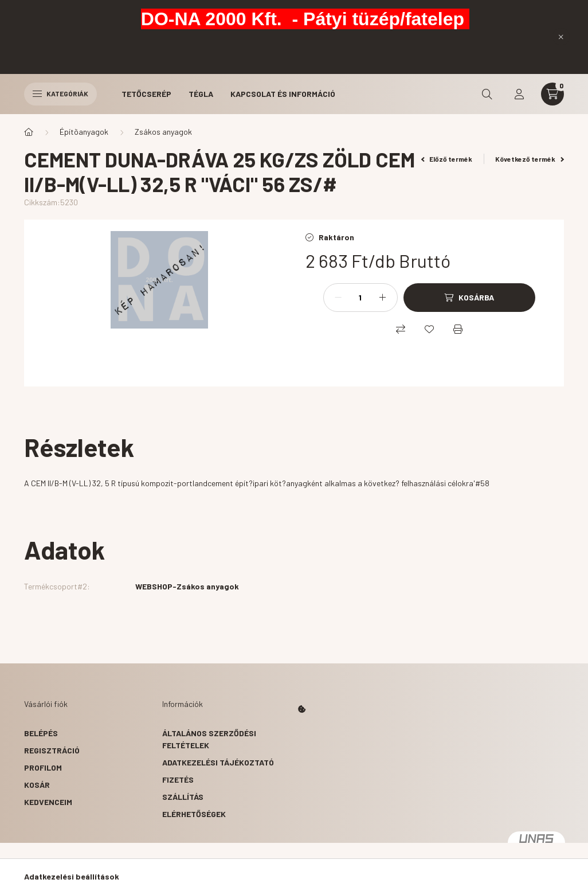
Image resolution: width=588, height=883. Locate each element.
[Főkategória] (29, 132)
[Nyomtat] (458, 329)
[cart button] (552, 94)
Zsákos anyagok (163, 132)
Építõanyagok (84, 132)
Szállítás (183, 797)
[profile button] (519, 94)
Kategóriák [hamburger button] (60, 93)
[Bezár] (561, 37)
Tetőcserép (146, 94)
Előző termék (447, 159)
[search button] (487, 94)
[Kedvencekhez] (429, 329)
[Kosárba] (469, 298)
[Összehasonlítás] (401, 329)
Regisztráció (52, 750)
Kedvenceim (48, 802)
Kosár (37, 785)
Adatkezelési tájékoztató (218, 762)
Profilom (43, 767)
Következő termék (530, 159)
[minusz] (338, 298)
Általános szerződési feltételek (209, 739)
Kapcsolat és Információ (283, 94)
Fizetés (178, 780)
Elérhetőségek (194, 814)
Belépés (41, 733)
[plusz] (383, 298)
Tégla (201, 94)
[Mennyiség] (360, 298)
